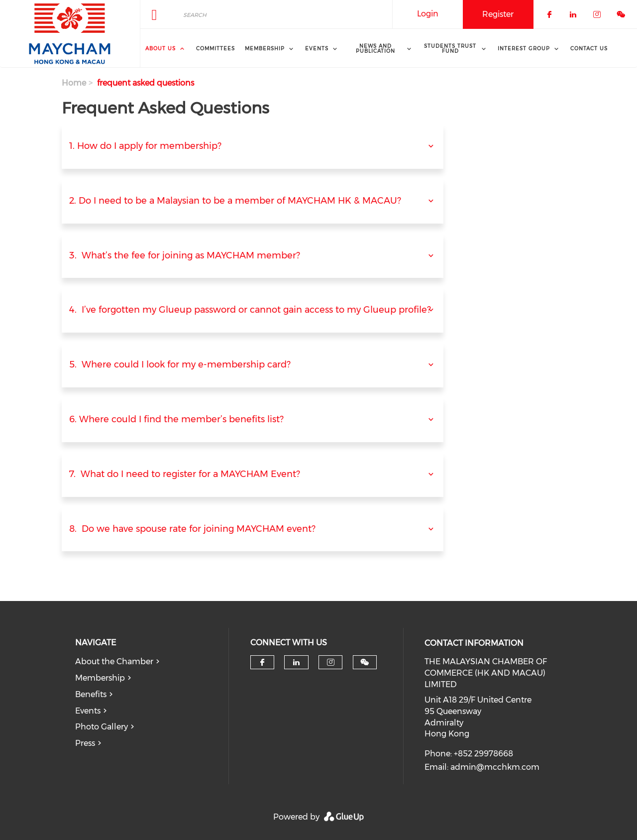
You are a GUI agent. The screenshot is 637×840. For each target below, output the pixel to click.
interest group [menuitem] (524, 49)
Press (85, 743)
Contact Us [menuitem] (589, 49)
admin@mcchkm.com (495, 767)
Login (428, 14)
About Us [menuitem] (160, 49)
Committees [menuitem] (215, 49)
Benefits (91, 694)
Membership (100, 678)
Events (88, 711)
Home (74, 83)
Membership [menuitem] (265, 49)
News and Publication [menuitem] (375, 49)
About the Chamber (114, 661)
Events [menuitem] (317, 49)
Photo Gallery (102, 727)
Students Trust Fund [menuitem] (450, 49)
